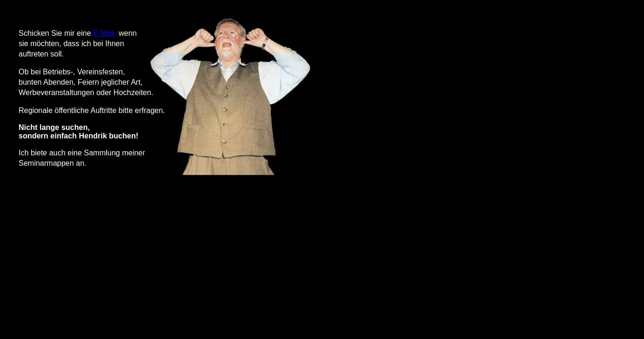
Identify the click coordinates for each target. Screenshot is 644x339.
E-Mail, (105, 33)
